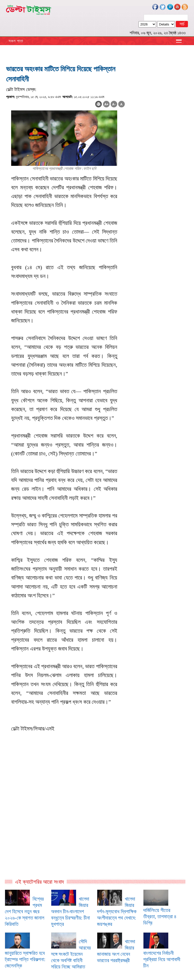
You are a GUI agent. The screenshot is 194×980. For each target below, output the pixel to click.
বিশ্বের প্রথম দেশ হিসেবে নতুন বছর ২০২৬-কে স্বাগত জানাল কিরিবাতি (25, 911)
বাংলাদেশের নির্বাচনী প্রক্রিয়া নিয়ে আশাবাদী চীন (162, 959)
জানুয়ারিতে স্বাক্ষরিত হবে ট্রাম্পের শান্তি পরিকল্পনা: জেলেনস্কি (25, 959)
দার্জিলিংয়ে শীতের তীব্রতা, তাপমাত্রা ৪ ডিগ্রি (160, 916)
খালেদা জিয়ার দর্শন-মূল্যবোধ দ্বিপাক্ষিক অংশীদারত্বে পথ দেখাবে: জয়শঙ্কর (117, 911)
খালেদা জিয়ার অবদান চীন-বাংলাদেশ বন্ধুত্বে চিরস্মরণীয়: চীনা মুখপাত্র (71, 911)
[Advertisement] (65, 824)
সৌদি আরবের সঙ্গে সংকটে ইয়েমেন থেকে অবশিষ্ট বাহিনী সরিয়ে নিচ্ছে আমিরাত (71, 954)
